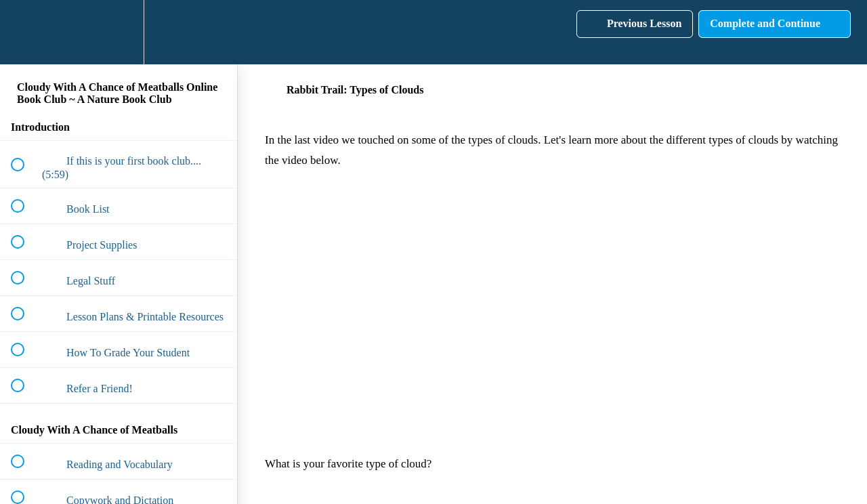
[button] (25, 32)
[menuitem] (119, 32)
